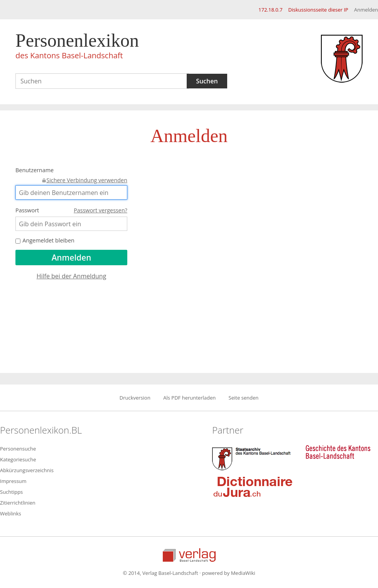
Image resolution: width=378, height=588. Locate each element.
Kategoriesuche (18, 459)
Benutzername (71, 171)
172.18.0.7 (270, 10)
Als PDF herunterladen (189, 398)
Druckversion (135, 398)
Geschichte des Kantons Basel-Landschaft (338, 452)
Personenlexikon (77, 47)
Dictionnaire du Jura (253, 486)
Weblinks (11, 513)
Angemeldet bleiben (45, 240)
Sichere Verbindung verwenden (87, 180)
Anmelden (366, 10)
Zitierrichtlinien (18, 503)
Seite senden (244, 398)
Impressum (13, 481)
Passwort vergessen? (100, 210)
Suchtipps (11, 492)
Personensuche (18, 449)
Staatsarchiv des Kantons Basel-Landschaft (253, 458)
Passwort (71, 210)
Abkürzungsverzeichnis (27, 470)
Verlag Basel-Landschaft (189, 555)
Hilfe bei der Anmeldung (72, 276)
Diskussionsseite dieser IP (318, 10)
